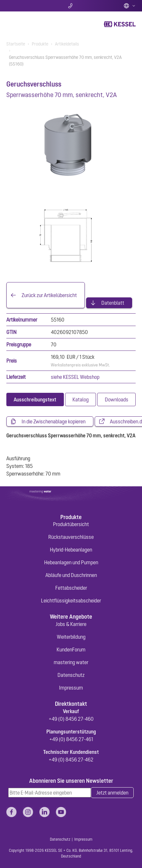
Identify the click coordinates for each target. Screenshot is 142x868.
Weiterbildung (71, 637)
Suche (28, 6)
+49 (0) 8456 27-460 (71, 719)
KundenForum (71, 649)
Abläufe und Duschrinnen (71, 575)
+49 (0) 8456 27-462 (71, 760)
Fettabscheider (71, 588)
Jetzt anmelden (112, 793)
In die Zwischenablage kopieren (54, 421)
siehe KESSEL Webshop (75, 377)
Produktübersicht (71, 524)
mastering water (71, 662)
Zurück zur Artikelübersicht (49, 295)
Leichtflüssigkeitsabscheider (71, 601)
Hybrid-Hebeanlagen (71, 550)
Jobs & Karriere (71, 624)
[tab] (35, 399)
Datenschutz (71, 675)
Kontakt (71, 6)
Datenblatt (113, 303)
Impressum (71, 688)
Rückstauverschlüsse (71, 537)
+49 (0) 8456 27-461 (71, 739)
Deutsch (130, 6)
